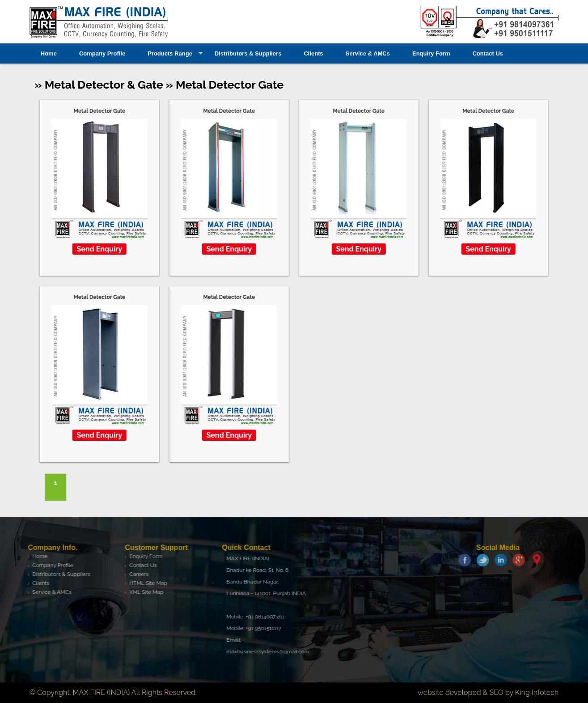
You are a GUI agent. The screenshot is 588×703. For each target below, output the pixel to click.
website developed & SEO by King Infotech (488, 692)
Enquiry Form (431, 53)
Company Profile (102, 53)
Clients (313, 53)
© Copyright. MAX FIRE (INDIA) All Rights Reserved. (113, 692)
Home (49, 53)
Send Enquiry (99, 249)
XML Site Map (144, 592)
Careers (137, 574)
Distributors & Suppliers (248, 53)
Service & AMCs (368, 53)
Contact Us (488, 53)
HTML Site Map (146, 583)
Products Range (170, 53)
